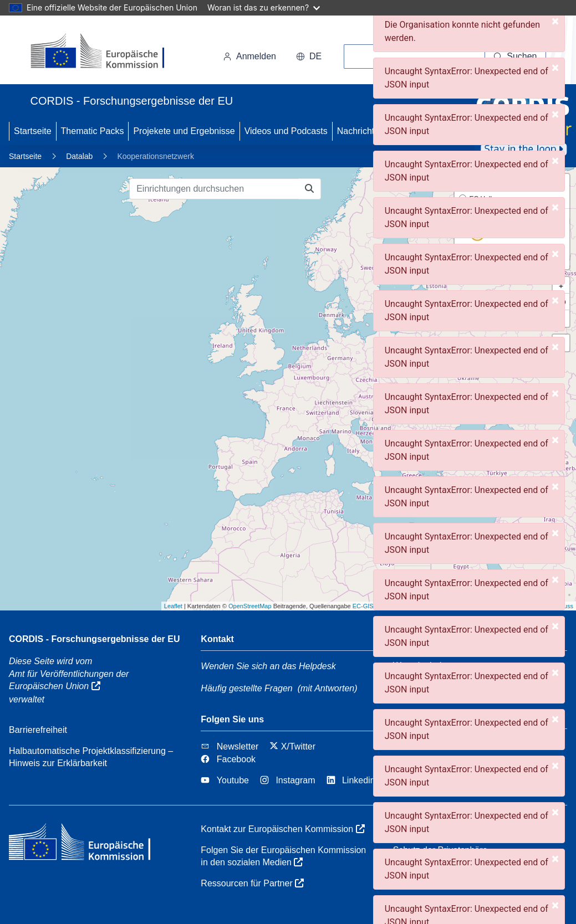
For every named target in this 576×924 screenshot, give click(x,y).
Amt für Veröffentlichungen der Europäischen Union (69, 680)
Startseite (33, 131)
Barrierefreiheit (38, 730)
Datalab (79, 156)
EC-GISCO (368, 606)
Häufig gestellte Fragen (246, 688)
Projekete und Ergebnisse (184, 131)
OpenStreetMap (250, 606)
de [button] (309, 56)
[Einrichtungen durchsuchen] (214, 189)
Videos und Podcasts (286, 131)
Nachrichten (361, 131)
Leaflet (173, 606)
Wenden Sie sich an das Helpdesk (268, 666)
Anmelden (249, 56)
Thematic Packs (93, 131)
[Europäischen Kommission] (107, 52)
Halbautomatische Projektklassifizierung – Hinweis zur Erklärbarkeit (91, 757)
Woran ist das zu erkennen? (264, 7)
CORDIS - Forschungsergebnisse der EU (95, 639)
